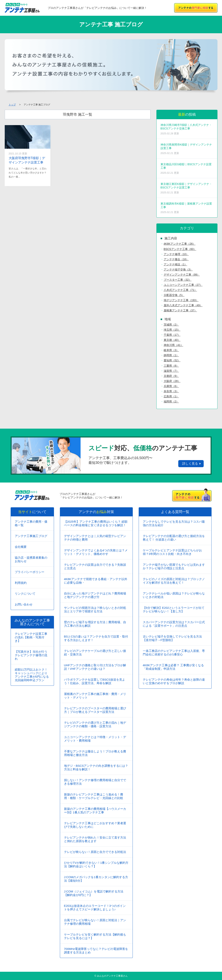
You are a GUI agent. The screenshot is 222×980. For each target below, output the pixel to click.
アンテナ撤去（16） (176, 259)
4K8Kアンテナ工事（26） (180, 244)
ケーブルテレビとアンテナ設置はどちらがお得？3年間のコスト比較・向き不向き (172, 552)
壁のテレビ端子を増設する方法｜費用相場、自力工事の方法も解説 (95, 624)
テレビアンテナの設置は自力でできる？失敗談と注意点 (95, 566)
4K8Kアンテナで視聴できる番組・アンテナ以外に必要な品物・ (96, 581)
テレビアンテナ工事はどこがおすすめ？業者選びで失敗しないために (95, 825)
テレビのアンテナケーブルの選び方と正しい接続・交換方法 (95, 653)
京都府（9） (171, 376)
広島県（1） (171, 396)
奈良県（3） (171, 391)
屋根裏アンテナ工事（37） (180, 310)
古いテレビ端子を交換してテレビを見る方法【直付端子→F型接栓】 (172, 638)
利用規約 (21, 583)
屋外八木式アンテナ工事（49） (183, 305)
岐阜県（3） (171, 350)
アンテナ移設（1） (176, 264)
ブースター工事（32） (178, 280)
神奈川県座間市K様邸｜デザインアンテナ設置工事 (187, 149)
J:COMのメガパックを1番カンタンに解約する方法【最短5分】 (96, 879)
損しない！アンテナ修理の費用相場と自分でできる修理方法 (95, 782)
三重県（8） (171, 366)
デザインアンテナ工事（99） (182, 275)
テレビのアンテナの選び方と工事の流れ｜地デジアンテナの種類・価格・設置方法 (95, 724)
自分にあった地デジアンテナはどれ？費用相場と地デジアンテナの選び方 (95, 595)
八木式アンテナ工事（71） (180, 290)
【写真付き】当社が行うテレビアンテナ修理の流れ (31, 655)
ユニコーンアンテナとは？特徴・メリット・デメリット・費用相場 (95, 739)
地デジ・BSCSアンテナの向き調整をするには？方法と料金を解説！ (96, 767)
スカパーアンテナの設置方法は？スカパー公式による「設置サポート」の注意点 (174, 624)
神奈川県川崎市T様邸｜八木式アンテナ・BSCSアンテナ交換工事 (187, 129)
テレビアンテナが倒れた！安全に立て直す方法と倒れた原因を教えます (95, 839)
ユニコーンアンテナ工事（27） (183, 285)
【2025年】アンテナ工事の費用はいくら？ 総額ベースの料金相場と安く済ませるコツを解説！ (96, 523)
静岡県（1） (171, 355)
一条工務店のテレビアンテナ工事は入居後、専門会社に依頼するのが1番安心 (174, 653)
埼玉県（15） (172, 330)
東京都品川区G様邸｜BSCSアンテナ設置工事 (187, 168)
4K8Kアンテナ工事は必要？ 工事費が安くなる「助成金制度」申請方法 (173, 667)
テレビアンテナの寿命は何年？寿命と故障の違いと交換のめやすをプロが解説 (174, 681)
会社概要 (21, 547)
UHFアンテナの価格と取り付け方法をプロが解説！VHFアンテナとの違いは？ (95, 667)
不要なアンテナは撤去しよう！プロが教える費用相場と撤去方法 (95, 753)
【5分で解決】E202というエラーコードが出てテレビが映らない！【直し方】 (174, 610)
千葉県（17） (172, 335)
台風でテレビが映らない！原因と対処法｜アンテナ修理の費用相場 (95, 922)
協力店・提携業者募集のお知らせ (31, 559)
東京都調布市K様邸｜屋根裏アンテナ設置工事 (187, 208)
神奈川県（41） (174, 345)
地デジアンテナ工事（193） (181, 300)
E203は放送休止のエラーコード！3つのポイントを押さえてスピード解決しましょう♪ (95, 908)
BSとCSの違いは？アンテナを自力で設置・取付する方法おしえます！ (96, 638)
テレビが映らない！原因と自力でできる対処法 (95, 852)
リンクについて (25, 594)
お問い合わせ (24, 604)
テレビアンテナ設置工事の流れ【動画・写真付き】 (31, 637)
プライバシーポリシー (30, 572)
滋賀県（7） (171, 371)
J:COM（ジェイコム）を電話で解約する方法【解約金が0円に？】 (94, 893)
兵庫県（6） (171, 386)
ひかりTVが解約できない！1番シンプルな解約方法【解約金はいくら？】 (96, 864)
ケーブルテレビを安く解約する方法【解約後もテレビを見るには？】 (95, 936)
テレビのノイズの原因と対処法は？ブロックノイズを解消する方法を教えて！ (174, 581)
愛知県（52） (172, 360)
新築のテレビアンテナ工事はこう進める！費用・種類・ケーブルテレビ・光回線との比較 (94, 796)
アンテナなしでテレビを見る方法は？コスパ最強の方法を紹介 (174, 523)
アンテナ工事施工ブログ (31, 536)
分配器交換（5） (174, 295)
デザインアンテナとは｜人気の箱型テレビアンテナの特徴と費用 (95, 538)
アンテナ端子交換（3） (178, 269)
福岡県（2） (171, 401)
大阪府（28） (172, 381)
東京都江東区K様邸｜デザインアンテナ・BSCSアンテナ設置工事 (187, 188)
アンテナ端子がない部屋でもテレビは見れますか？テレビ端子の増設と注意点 (174, 566)
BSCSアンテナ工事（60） (180, 249)
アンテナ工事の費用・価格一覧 (31, 523)
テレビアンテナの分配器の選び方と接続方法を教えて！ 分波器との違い (174, 538)
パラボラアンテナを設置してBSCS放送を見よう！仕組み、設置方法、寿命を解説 (95, 681)
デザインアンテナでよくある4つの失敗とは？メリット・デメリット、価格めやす (96, 552)
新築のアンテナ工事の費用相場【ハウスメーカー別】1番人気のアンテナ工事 (95, 811)
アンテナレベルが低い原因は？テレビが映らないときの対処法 (174, 595)
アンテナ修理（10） (176, 254)
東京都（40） (172, 340)
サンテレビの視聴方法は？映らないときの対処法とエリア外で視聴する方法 (95, 610)
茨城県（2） (171, 325)
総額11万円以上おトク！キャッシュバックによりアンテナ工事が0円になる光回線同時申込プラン (32, 675)
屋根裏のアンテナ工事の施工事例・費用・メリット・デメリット (95, 696)
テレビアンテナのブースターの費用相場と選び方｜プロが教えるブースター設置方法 (95, 710)
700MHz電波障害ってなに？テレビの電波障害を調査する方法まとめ (96, 951)
